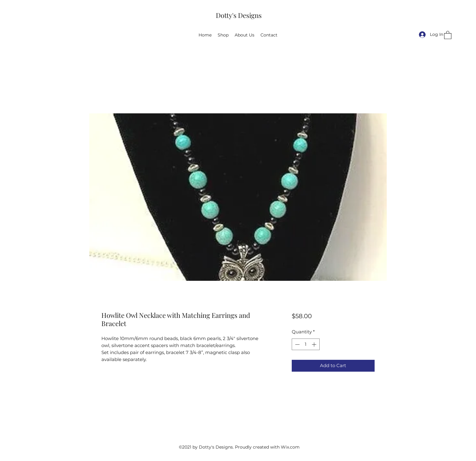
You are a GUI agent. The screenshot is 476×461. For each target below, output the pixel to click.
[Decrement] (297, 344)
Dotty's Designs (239, 15)
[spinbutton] (306, 344)
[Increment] (315, 344)
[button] (448, 35)
